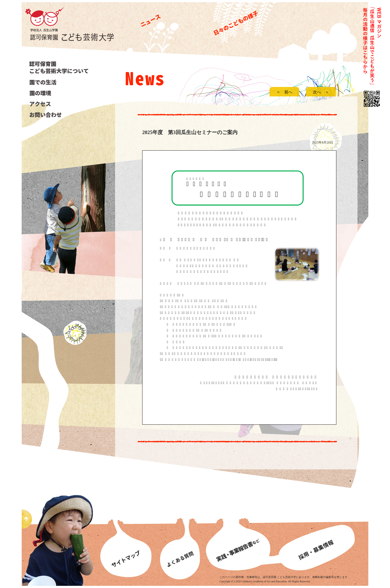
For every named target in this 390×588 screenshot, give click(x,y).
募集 (322, 538)
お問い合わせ (59, 115)
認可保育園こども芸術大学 (73, 33)
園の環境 (59, 93)
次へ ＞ (321, 92)
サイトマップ (127, 538)
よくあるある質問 (179, 538)
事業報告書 (240, 538)
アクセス (59, 104)
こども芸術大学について (60, 67)
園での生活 (59, 82)
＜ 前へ (286, 92)
